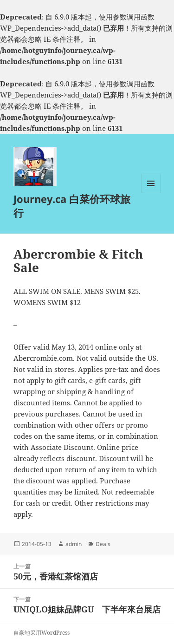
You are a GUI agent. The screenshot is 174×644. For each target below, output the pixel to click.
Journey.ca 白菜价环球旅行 (72, 206)
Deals (103, 544)
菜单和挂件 (151, 193)
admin (74, 544)
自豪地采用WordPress (42, 633)
